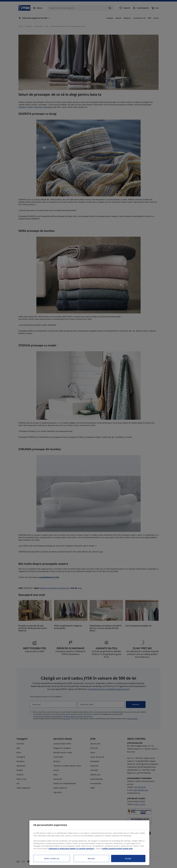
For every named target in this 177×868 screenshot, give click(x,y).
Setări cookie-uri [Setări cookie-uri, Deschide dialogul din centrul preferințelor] (52, 858)
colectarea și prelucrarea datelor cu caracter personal (71, 849)
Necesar (91, 858)
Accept (128, 858)
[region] (89, 843)
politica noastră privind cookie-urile (117, 849)
